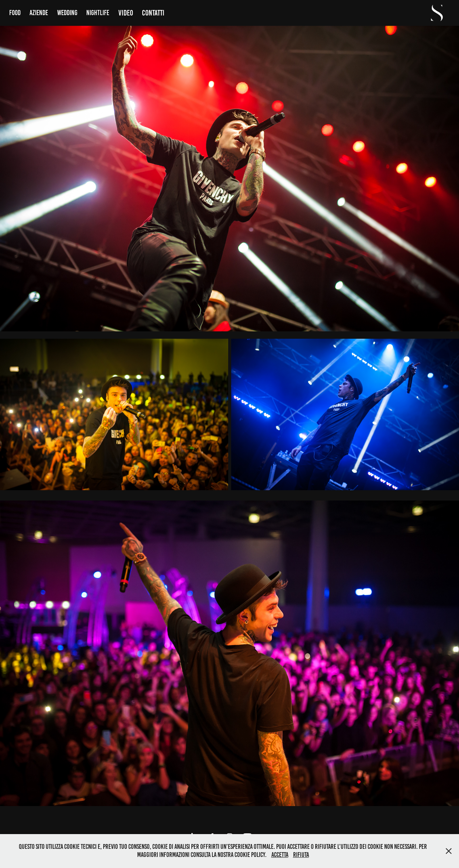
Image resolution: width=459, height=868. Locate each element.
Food (15, 13)
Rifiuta (301, 855)
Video (126, 13)
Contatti (153, 13)
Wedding (67, 13)
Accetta (280, 855)
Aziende (39, 13)
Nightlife (98, 13)
